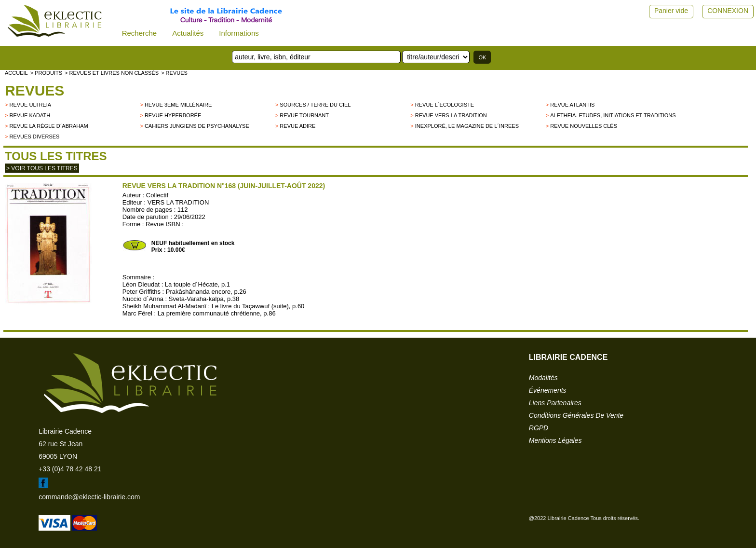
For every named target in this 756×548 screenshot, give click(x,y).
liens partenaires (555, 403)
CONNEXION (728, 11)
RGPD (539, 428)
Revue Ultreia (30, 105)
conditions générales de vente (576, 415)
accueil (16, 73)
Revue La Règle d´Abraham (48, 126)
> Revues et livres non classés (112, 73)
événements (548, 390)
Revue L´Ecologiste (445, 105)
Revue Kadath (30, 115)
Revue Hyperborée (173, 115)
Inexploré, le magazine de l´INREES (467, 126)
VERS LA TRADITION (178, 202)
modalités (543, 378)
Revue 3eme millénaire (178, 105)
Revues (34, 90)
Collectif (157, 195)
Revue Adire (297, 126)
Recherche (140, 33)
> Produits (46, 73)
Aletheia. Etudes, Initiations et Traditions (613, 115)
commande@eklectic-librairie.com (89, 497)
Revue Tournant (304, 115)
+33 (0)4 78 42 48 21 (70, 469)
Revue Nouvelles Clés (584, 126)
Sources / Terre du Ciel (315, 105)
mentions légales (555, 440)
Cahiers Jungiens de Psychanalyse (197, 126)
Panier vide (671, 11)
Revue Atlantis (572, 105)
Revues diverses (34, 137)
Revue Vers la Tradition (451, 115)
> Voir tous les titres (42, 168)
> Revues (174, 73)
